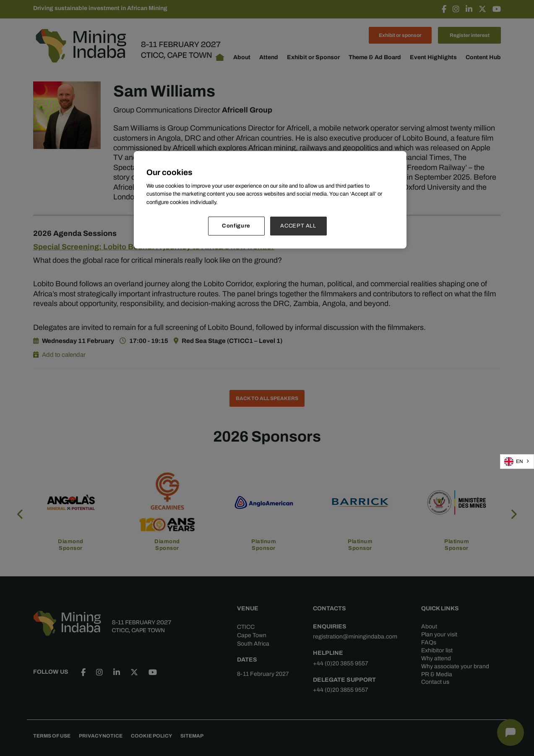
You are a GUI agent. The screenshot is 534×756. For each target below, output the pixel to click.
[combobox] (517, 461)
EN (514, 462)
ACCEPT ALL (298, 226)
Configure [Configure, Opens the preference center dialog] (236, 226)
